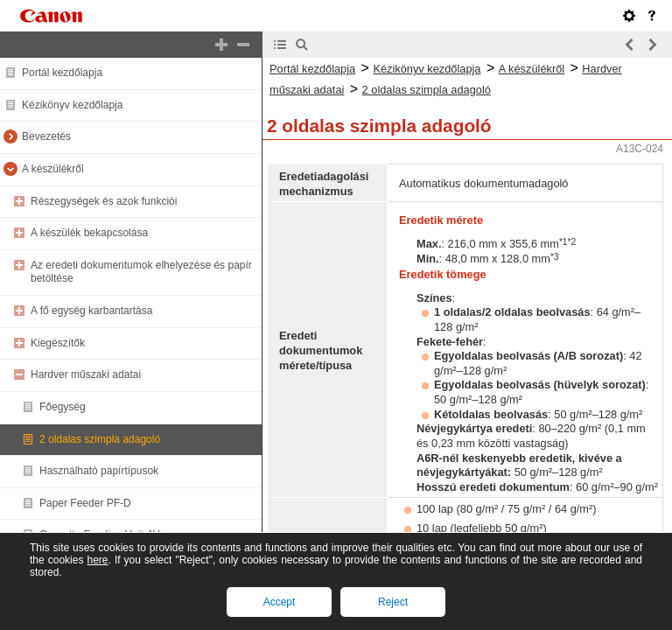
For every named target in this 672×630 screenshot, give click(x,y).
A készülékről (53, 169)
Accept (280, 602)
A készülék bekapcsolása (89, 233)
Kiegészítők (58, 343)
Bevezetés (46, 136)
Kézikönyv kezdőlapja (72, 105)
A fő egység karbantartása (91, 311)
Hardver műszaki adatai (86, 374)
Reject (393, 602)
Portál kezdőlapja (62, 73)
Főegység (63, 407)
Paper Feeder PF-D (85, 503)
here (97, 560)
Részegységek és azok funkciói (104, 201)
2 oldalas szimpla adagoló (100, 439)
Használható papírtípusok (99, 471)
